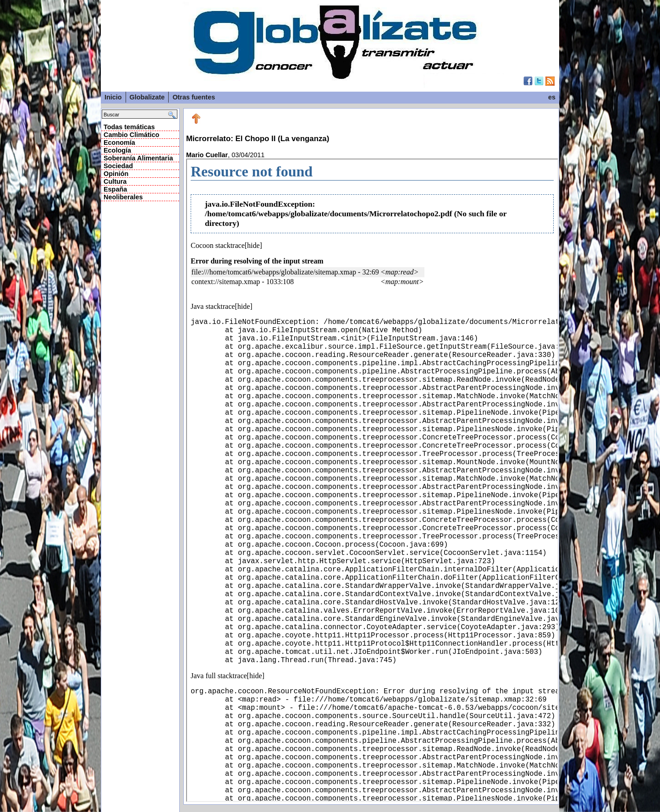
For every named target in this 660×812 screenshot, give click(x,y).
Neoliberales (123, 197)
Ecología (117, 150)
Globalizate (147, 97)
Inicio (113, 97)
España (115, 189)
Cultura (115, 181)
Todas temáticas (129, 127)
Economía (119, 143)
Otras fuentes (194, 97)
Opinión (116, 174)
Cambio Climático (132, 135)
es (552, 97)
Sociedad (118, 166)
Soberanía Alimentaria (138, 158)
